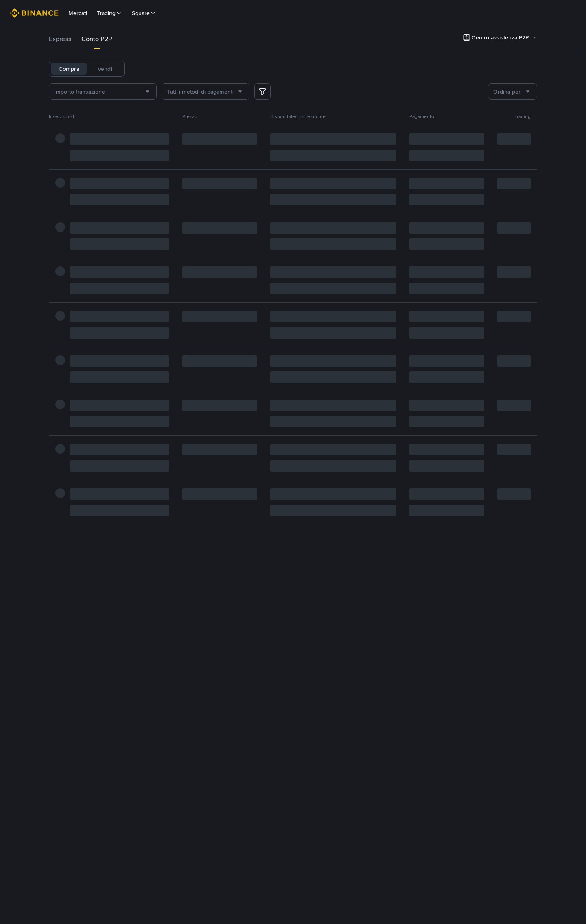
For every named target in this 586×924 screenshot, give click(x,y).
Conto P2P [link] (97, 39)
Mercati (78, 13)
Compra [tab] (69, 69)
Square (144, 13)
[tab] (60, 39)
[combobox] (146, 92)
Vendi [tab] (105, 69)
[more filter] (262, 92)
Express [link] (60, 39)
